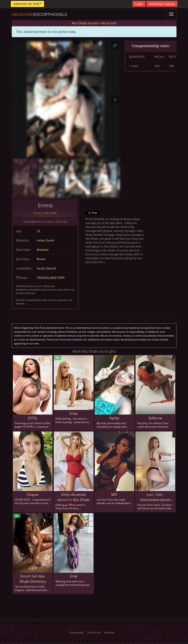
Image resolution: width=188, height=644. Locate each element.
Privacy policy (77, 632)
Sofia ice (155, 418)
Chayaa (33, 495)
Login (139, 4)
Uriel (74, 576)
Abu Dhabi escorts (85, 23)
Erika (74, 413)
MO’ (114, 495)
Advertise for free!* (27, 4)
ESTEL (33, 418)
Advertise (109, 632)
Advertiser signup (162, 4)
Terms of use (94, 632)
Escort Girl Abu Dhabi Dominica (33, 579)
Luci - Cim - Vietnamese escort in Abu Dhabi (155, 497)
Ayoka (114, 418)
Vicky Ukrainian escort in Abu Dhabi (74, 497)
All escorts (109, 23)
